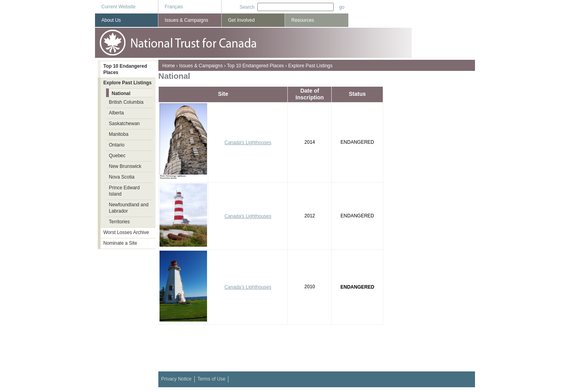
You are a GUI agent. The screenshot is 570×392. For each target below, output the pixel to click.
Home (169, 66)
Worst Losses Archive (126, 232)
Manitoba (119, 134)
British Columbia (126, 102)
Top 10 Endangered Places (255, 66)
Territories (119, 222)
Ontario (117, 145)
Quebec (117, 156)
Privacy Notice (176, 379)
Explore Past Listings (310, 66)
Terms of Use (212, 379)
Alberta (116, 113)
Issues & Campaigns (201, 66)
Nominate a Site (120, 243)
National (121, 93)
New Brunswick (125, 166)
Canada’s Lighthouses (248, 287)
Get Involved (241, 20)
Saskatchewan (124, 124)
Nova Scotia (122, 177)
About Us (111, 20)
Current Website (118, 7)
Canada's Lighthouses (248, 143)
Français (174, 7)
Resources (303, 20)
